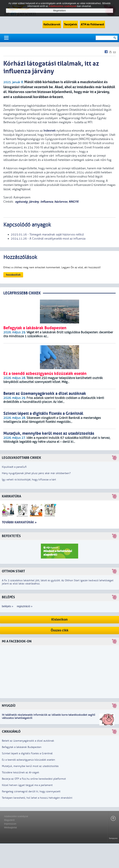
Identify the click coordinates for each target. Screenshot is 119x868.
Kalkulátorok (52, 24)
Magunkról (9, 820)
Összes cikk (60, 630)
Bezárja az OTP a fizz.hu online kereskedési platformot (34, 779)
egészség (21, 202)
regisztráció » (25, 606)
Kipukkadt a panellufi (14, 467)
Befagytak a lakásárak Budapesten (22, 747)
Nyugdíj (9, 706)
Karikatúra (11, 496)
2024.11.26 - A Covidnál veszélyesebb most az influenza (48, 239)
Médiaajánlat (10, 828)
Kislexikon (59, 620)
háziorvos (61, 202)
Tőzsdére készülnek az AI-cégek (21, 772)
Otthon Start (13, 571)
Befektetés (11, 536)
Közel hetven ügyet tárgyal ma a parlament (27, 785)
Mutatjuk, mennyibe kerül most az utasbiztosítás (30, 766)
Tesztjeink (71, 24)
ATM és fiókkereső (92, 24)
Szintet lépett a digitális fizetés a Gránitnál (27, 753)
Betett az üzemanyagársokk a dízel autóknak (28, 741)
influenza (47, 202)
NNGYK (74, 202)
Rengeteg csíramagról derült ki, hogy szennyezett (31, 791)
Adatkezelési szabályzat (16, 816)
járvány (34, 202)
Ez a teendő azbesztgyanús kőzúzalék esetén (28, 760)
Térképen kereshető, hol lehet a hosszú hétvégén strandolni (37, 798)
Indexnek (50, 131)
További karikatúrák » (19, 522)
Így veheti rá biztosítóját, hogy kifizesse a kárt (29, 480)
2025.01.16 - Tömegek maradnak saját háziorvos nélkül (47, 235)
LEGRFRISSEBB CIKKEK (22, 293)
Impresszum (10, 824)
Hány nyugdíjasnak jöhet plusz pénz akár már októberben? (36, 473)
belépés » (8, 606)
